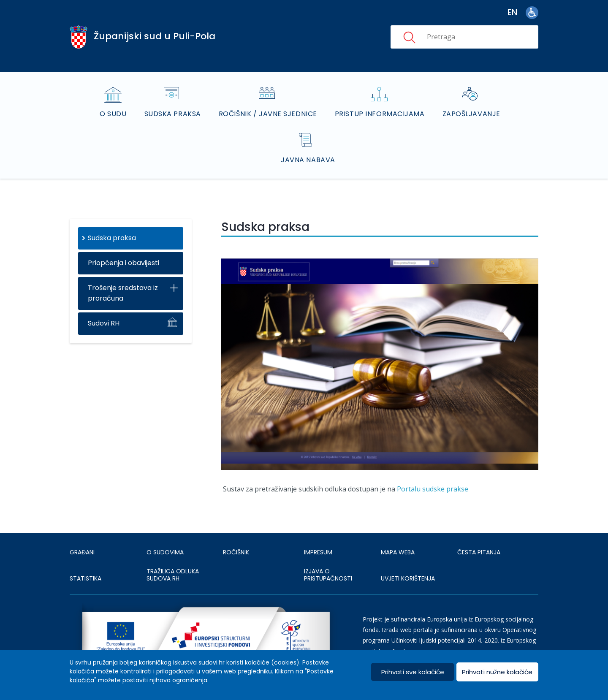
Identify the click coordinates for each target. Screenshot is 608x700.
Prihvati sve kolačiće (413, 672)
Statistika (85, 578)
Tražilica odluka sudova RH (173, 575)
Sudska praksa (173, 114)
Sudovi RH (104, 323)
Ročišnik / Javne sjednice (268, 114)
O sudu (113, 114)
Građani (82, 552)
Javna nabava (308, 160)
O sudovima (165, 552)
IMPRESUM (318, 552)
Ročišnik (236, 552)
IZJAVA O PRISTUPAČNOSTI (328, 575)
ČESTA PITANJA (479, 552)
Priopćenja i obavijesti (123, 263)
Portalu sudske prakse (433, 489)
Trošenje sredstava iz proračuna (123, 293)
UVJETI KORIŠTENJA (408, 578)
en (512, 12)
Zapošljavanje (471, 114)
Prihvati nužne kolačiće (497, 672)
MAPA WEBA (398, 552)
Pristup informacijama (380, 114)
